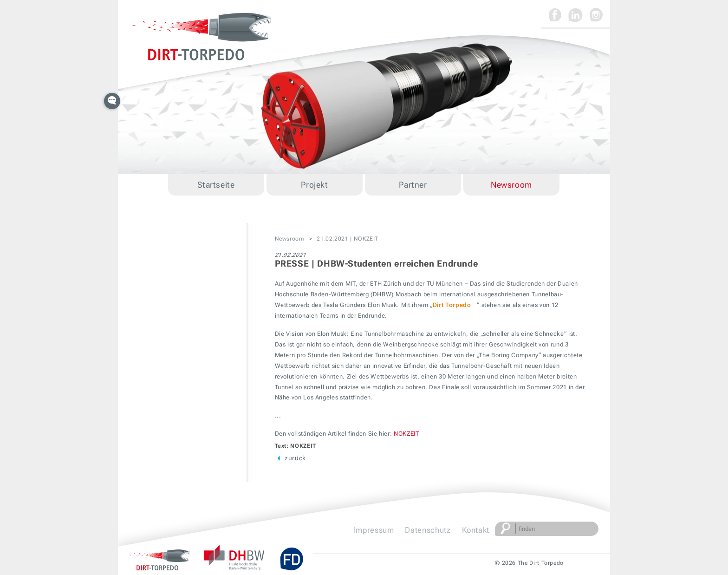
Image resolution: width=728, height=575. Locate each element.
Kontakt (476, 530)
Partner (413, 185)
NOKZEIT (406, 434)
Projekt (314, 185)
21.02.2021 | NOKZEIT (348, 239)
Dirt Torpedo (452, 305)
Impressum (374, 530)
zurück (290, 458)
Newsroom (511, 185)
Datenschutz (428, 530)
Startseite (216, 185)
